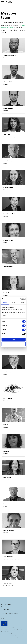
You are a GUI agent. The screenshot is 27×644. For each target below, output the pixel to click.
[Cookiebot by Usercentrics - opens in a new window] (20, 299)
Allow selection (13, 344)
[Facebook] (1, 619)
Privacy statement (6, 609)
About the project (6, 605)
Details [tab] (14, 303)
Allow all (13, 340)
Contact (3, 607)
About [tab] (22, 303)
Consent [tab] (5, 303)
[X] (5, 619)
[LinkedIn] (3, 619)
